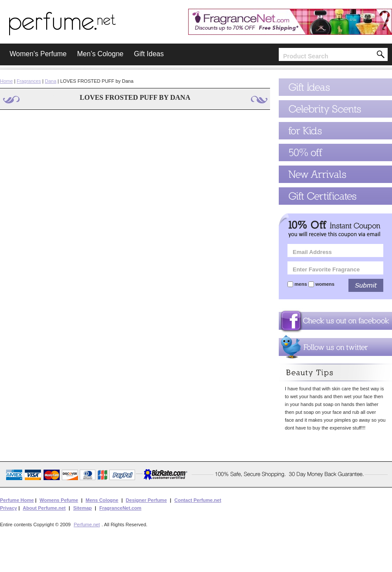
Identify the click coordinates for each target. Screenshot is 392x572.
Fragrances (29, 81)
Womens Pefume (59, 500)
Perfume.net (87, 525)
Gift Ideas (149, 54)
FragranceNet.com (120, 508)
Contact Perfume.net (198, 500)
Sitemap (83, 508)
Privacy (8, 508)
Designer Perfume (146, 500)
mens (301, 284)
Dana (51, 81)
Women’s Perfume (38, 54)
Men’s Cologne (100, 54)
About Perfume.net (44, 508)
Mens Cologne (102, 500)
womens (325, 284)
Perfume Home (17, 500)
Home (6, 81)
